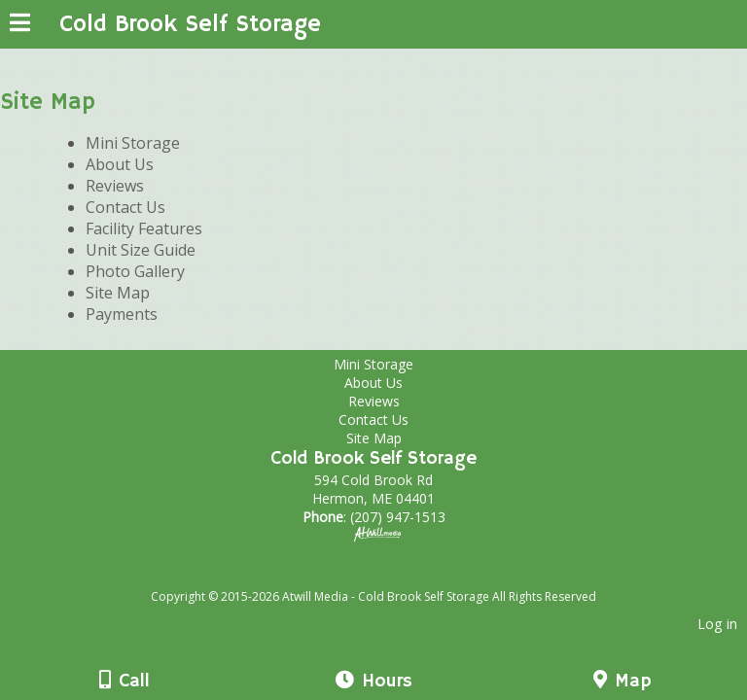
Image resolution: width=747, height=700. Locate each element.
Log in (717, 624)
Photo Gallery (135, 271)
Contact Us (125, 207)
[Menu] (20, 25)
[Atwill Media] (391, 575)
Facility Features (144, 228)
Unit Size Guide (141, 250)
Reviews (115, 186)
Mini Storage (133, 143)
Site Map (118, 293)
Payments (122, 314)
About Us (120, 164)
